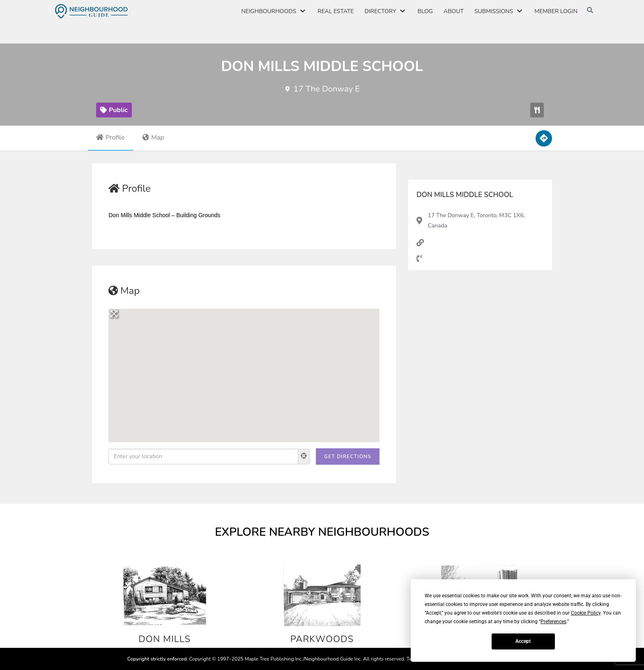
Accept (523, 641)
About (454, 11)
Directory (386, 11)
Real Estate (336, 11)
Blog (425, 11)
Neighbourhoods (274, 11)
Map (153, 138)
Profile (110, 138)
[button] (537, 110)
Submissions (499, 11)
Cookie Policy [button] (586, 613)
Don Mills (164, 639)
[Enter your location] (203, 457)
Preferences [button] (553, 622)
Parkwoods (322, 639)
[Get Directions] (348, 457)
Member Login (556, 11)
